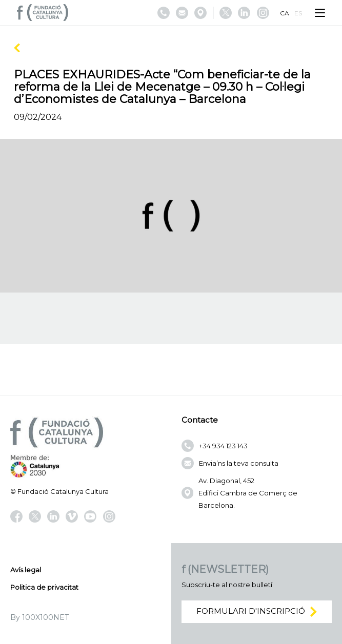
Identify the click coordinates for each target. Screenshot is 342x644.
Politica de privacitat (44, 587)
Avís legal (26, 570)
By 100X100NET (39, 617)
